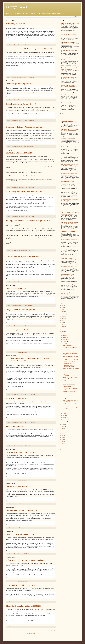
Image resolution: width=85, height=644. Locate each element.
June (64, 411)
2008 (63, 435)
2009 (63, 433)
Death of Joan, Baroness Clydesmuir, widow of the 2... (71, 378)
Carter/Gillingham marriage (67, 95)
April (64, 415)
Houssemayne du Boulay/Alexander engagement (24, 127)
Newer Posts (9, 631)
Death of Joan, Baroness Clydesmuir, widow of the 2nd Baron (29, 330)
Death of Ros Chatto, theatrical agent (69, 77)
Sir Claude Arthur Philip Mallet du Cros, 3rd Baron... (70, 348)
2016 (63, 327)
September (65, 340)
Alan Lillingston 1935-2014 (16, 24)
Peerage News (16, 7)
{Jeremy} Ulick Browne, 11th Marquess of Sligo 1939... (69, 366)
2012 (63, 427)
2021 (63, 316)
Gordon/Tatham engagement (16, 486)
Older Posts (53, 631)
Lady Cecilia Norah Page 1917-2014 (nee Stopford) (25, 560)
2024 (63, 310)
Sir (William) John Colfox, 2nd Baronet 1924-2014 (25, 192)
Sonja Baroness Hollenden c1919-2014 (20, 585)
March (64, 418)
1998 (63, 446)
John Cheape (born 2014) (15, 427)
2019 (63, 320)
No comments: (31, 45)
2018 (63, 323)
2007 (63, 437)
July (64, 344)
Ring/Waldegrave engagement (68, 60)
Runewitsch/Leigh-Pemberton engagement (22, 510)
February (65, 420)
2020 (63, 318)
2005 (63, 442)
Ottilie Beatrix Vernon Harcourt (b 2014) (21, 104)
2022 (63, 314)
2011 (63, 429)
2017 (63, 325)
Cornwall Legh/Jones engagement (18, 84)
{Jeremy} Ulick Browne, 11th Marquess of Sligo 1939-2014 (28, 221)
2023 (63, 312)
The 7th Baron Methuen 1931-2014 (19, 153)
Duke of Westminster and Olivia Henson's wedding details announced (69, 86)
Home (31, 631)
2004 (63, 444)
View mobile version (31, 633)
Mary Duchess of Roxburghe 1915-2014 (21, 452)
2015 (63, 329)
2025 (63, 308)
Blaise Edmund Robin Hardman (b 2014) (21, 534)
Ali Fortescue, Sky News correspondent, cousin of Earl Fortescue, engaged (70, 34)
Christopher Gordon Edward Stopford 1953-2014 (24, 606)
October (65, 337)
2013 (63, 425)
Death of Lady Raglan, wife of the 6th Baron (22, 257)
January (65, 422)
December (65, 333)
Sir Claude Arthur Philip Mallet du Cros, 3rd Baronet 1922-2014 (30, 49)
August (65, 342)
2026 (63, 305)
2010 (63, 431)
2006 (63, 440)
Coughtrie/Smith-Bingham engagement (20, 310)
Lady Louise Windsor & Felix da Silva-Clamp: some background (70, 69)
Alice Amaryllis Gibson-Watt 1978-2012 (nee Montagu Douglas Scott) (70, 24)
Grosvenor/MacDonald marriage (68, 42)
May (64, 413)
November (65, 335)
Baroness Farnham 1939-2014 (17, 398)
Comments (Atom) (16, 637)
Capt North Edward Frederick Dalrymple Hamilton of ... (69, 381)
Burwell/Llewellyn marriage (16, 288)
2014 (63, 331)
